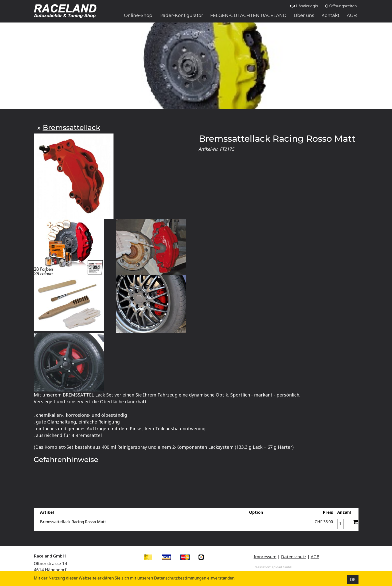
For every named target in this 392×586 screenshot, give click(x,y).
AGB (315, 557)
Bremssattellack (71, 127)
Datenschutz (294, 557)
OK (353, 579)
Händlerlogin (304, 6)
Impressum (265, 557)
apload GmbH (282, 567)
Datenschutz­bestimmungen (180, 578)
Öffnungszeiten (341, 6)
